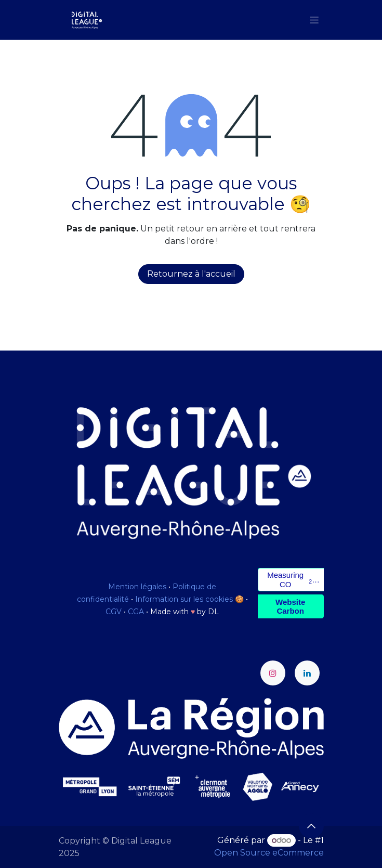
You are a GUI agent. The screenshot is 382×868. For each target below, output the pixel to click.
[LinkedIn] (307, 673)
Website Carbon (290, 606)
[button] (311, 826)
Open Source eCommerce (269, 853)
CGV (114, 612)
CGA (136, 612)
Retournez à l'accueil (191, 274)
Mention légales (137, 587)
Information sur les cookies (184, 599)
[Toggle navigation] (314, 20)
